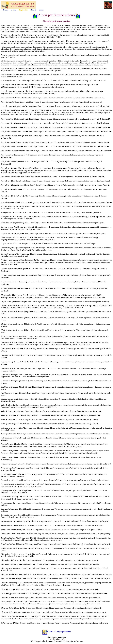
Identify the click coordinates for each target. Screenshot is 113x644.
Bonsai (33, 10)
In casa (13, 10)
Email (41, 10)
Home (5, 10)
